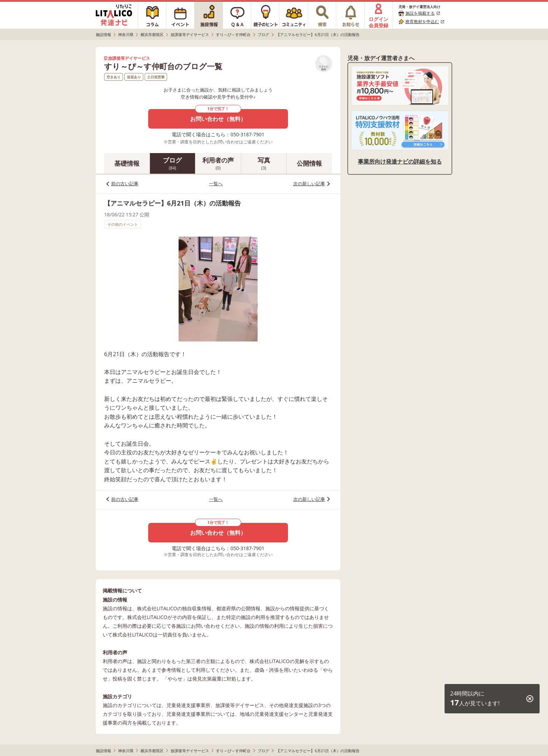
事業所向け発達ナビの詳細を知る (400, 161)
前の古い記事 (125, 183)
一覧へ (216, 183)
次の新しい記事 (309, 183)
